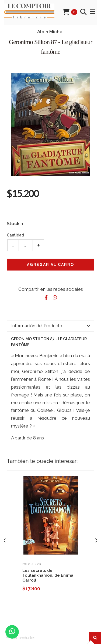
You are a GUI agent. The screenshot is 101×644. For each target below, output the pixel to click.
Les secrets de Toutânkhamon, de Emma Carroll (48, 575)
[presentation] (5, 540)
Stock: (14, 223)
